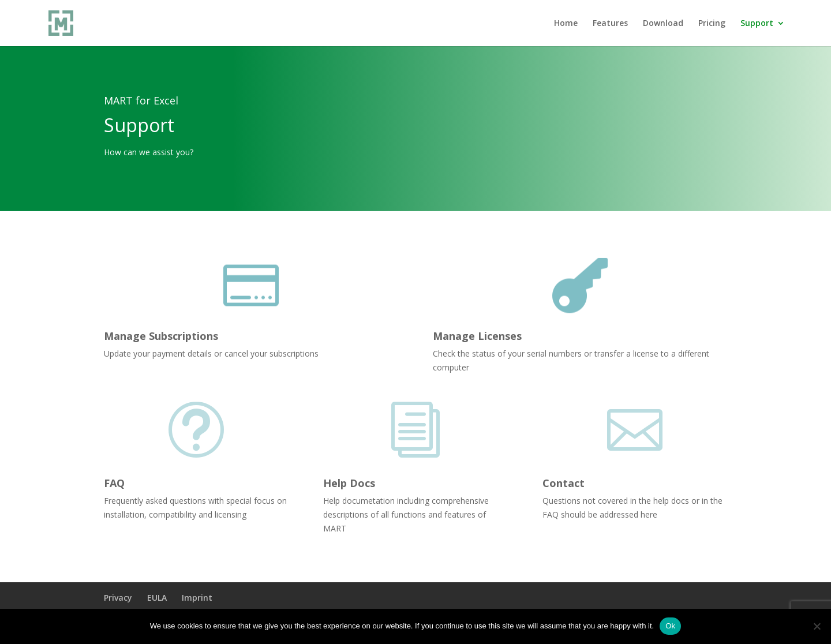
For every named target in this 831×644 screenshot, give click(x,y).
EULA (157, 598)
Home (566, 24)
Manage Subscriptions (161, 336)
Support (757, 24)
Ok (670, 626)
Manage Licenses (477, 336)
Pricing (712, 24)
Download (663, 24)
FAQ (114, 483)
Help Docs (349, 483)
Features (610, 24)
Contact (564, 483)
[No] (817, 626)
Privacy (118, 598)
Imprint (197, 598)
